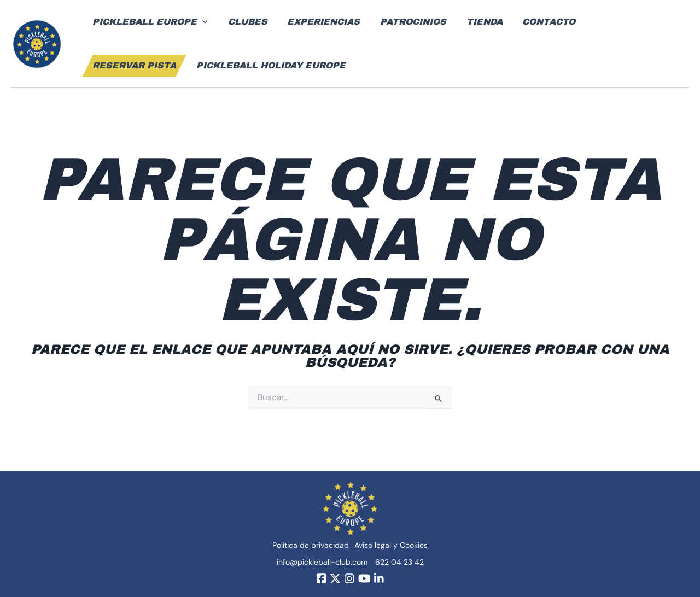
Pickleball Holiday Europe (166, 65)
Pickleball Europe (149, 22)
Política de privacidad (311, 545)
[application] (201, 22)
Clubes (244, 22)
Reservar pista (621, 22)
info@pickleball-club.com (322, 562)
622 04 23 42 (399, 562)
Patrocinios (404, 22)
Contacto (535, 22)
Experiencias (317, 22)
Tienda (473, 22)
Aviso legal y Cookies (391, 545)
